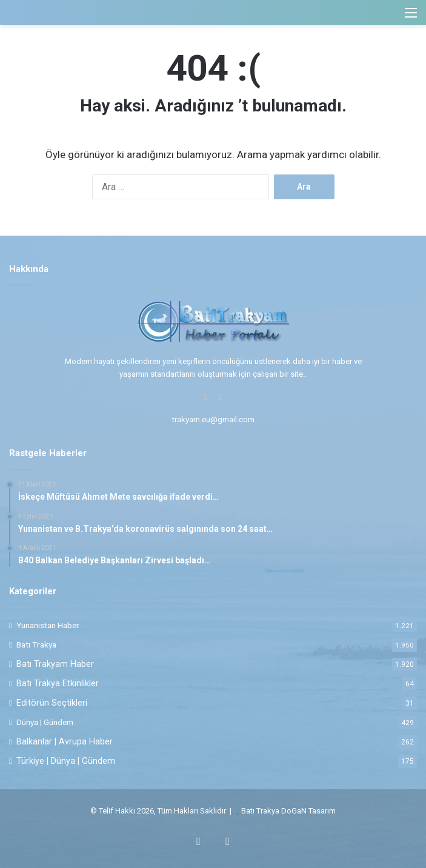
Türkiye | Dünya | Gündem (66, 761)
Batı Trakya (36, 644)
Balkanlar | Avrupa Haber (65, 741)
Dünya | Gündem (45, 722)
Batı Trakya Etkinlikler (58, 683)
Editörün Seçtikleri (52, 703)
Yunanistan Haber (48, 625)
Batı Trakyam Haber (55, 664)
